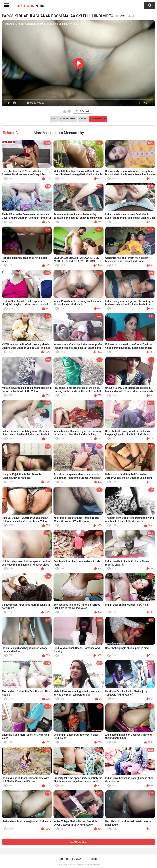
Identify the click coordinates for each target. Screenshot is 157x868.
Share (83, 119)
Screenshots (68, 119)
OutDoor (31, 6)
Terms (93, 859)
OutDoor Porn (75, 865)
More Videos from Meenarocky (59, 133)
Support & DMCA (70, 859)
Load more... (79, 842)
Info (54, 119)
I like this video (65, 112)
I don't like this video (69, 112)
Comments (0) (98, 119)
